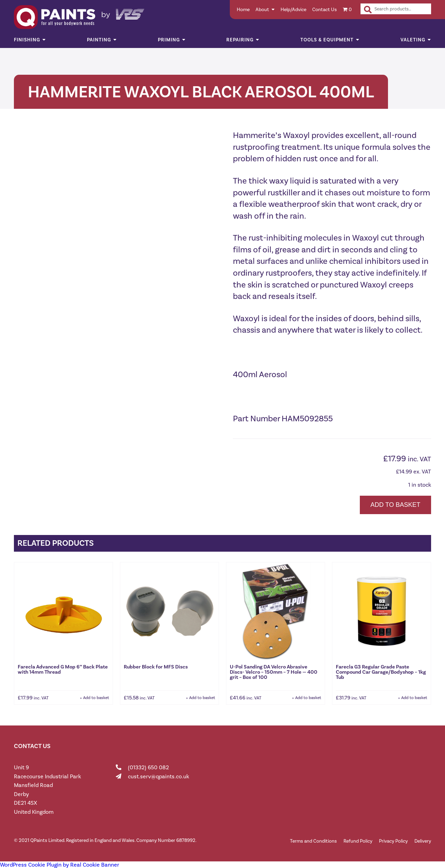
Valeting (413, 40)
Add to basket (395, 505)
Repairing (240, 40)
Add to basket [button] (96, 698)
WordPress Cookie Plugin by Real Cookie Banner (60, 865)
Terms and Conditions (313, 841)
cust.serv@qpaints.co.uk (159, 776)
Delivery (423, 841)
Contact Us (325, 10)
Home (243, 10)
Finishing (27, 40)
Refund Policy (358, 841)
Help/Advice (293, 10)
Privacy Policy (393, 841)
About (262, 10)
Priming (169, 40)
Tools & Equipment (327, 40)
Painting (99, 40)
